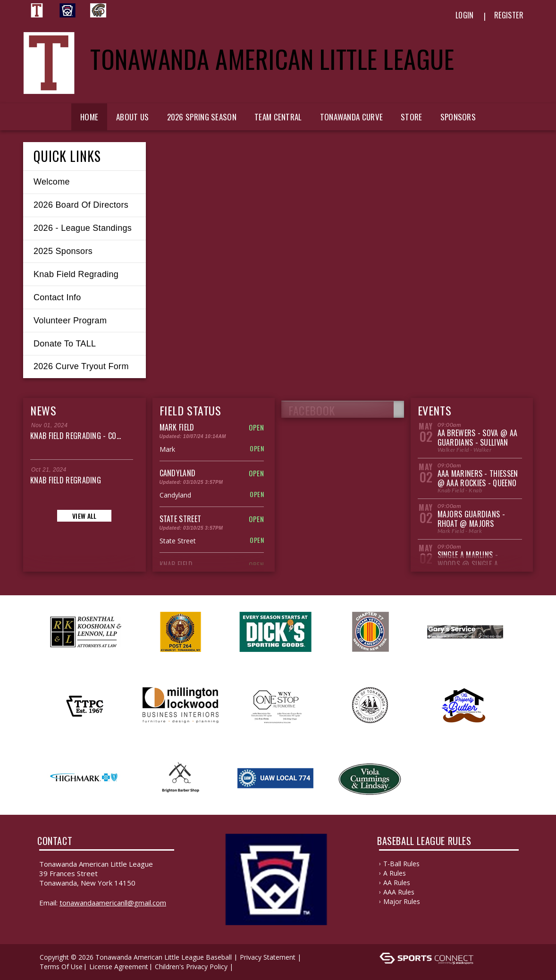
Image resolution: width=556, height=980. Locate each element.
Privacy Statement (268, 957)
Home (89, 117)
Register (509, 15)
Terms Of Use (61, 967)
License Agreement (119, 967)
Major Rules (402, 901)
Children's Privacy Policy (191, 967)
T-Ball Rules (401, 864)
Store (412, 117)
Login (465, 15)
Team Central (278, 117)
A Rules (395, 873)
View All (84, 516)
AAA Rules (399, 892)
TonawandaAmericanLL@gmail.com (113, 903)
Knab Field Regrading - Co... (76, 436)
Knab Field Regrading (66, 480)
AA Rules (397, 883)
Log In (249, 967)
